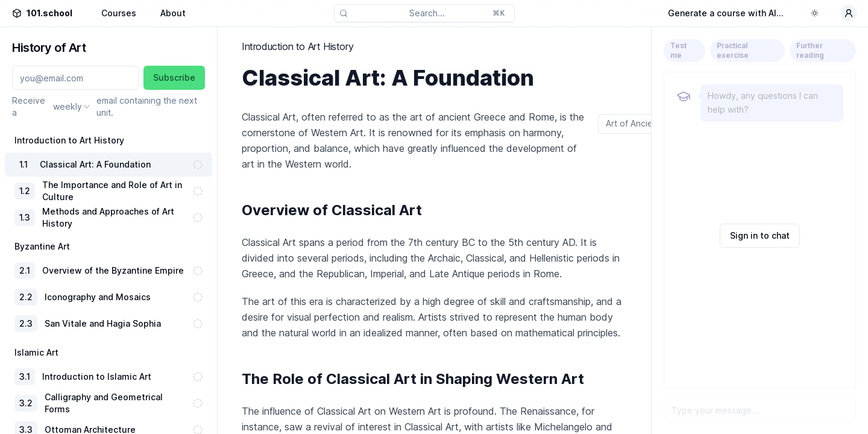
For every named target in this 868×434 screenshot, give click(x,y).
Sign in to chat (760, 235)
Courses (119, 13)
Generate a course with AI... (726, 13)
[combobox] (72, 107)
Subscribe (174, 77)
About (173, 13)
